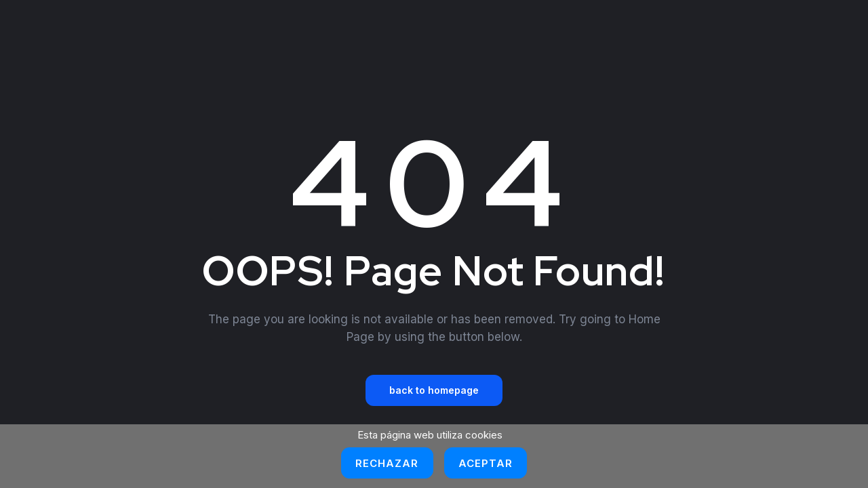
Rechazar (387, 463)
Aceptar (486, 463)
